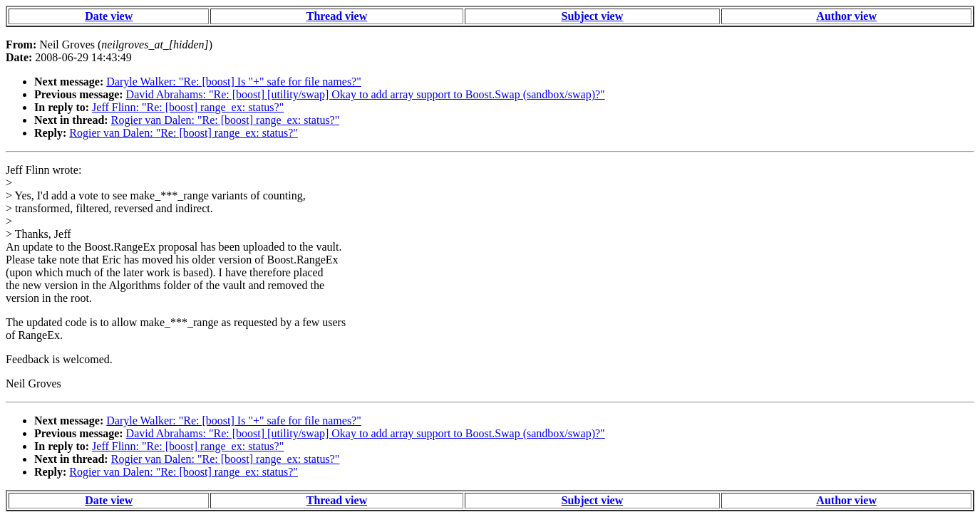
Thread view (337, 16)
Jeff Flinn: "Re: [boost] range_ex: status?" (188, 107)
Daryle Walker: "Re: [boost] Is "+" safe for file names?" (233, 82)
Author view (846, 16)
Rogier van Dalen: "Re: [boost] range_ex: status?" (226, 120)
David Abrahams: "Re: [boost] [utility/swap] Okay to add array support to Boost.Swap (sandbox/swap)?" (366, 94)
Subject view (593, 16)
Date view (109, 16)
